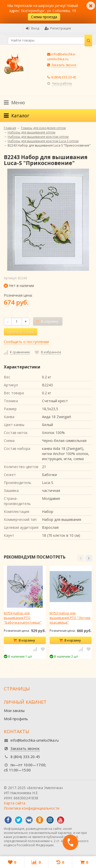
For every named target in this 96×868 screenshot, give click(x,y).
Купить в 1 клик (20, 332)
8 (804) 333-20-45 (64, 77)
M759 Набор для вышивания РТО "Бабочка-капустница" (23, 618)
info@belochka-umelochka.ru (61, 56)
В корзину (24, 640)
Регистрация (58, 28)
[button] (81, 558)
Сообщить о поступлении (26, 342)
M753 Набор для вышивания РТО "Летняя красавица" (70, 618)
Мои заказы (14, 711)
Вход (32, 28)
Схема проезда (44, 17)
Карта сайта (15, 803)
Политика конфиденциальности (32, 808)
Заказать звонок (64, 65)
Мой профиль (16, 719)
